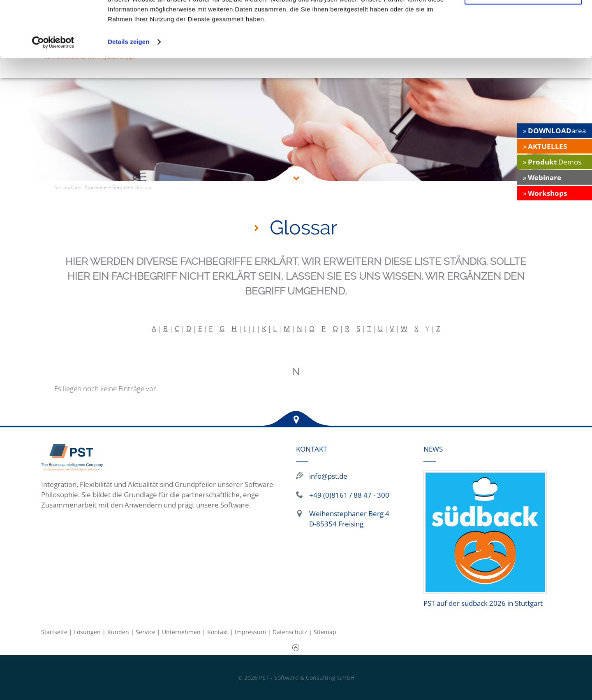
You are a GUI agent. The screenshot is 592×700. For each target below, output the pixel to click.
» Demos (552, 162)
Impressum (250, 632)
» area (554, 131)
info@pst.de (328, 476)
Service (146, 632)
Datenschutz (290, 632)
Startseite (54, 632)
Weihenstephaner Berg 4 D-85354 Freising (349, 519)
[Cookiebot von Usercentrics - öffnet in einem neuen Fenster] (53, 92)
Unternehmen (181, 632)
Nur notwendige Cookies (523, 45)
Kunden (118, 632)
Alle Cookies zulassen (523, 20)
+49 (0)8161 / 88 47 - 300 (349, 495)
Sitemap (325, 632)
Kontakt (218, 632)
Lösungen (87, 632)
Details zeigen (128, 92)
